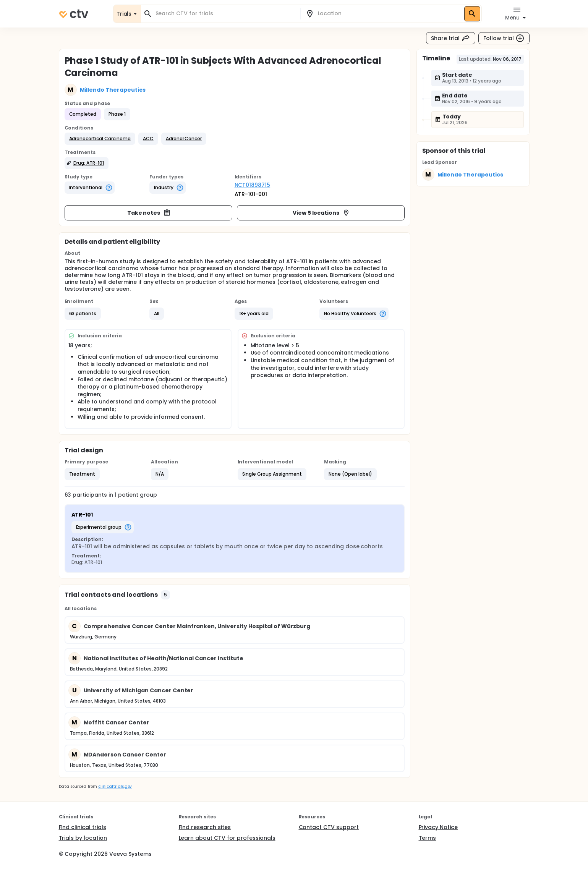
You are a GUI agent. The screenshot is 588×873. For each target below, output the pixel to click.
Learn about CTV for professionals (227, 838)
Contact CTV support (329, 827)
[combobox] (225, 14)
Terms (428, 838)
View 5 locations (322, 213)
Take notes (149, 213)
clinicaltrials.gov (115, 786)
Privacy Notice (438, 827)
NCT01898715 (253, 185)
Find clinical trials (83, 827)
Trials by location (83, 838)
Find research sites (205, 827)
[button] (100, 139)
